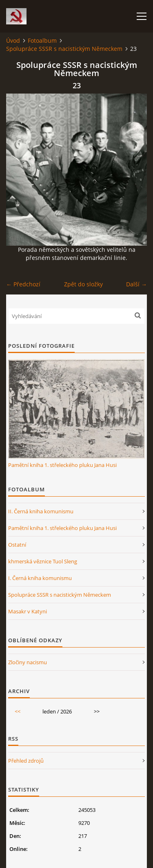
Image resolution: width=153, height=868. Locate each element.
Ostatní (17, 545)
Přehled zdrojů (26, 761)
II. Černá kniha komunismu (41, 511)
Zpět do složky (83, 284)
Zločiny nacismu (28, 662)
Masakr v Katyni (28, 611)
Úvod (13, 40)
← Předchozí (23, 284)
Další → (136, 284)
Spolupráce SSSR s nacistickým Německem (64, 49)
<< (18, 711)
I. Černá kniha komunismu (40, 578)
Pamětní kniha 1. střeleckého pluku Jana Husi (62, 465)
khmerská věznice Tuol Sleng (43, 561)
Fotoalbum (42, 40)
